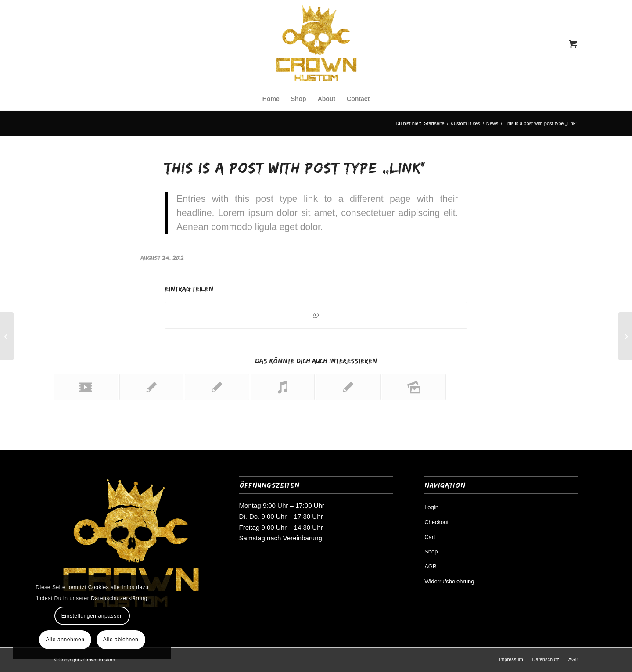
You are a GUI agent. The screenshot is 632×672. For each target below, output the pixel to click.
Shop (431, 552)
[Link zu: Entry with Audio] (283, 387)
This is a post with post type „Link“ (295, 168)
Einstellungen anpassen (92, 616)
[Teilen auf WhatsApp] (316, 315)
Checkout (436, 522)
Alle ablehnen (121, 640)
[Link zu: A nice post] (152, 387)
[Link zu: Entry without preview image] (348, 387)
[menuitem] (271, 99)
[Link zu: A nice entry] (217, 387)
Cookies (99, 587)
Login (431, 507)
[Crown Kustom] (316, 44)
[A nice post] (7, 336)
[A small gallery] (625, 336)
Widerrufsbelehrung (449, 581)
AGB (430, 566)
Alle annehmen (65, 640)
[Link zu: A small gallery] (414, 387)
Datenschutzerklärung (119, 598)
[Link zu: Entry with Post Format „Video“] (86, 387)
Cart (430, 537)
